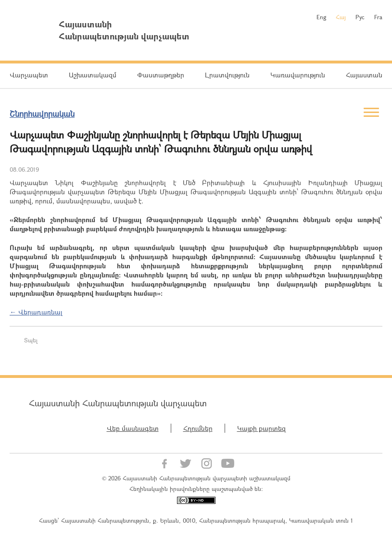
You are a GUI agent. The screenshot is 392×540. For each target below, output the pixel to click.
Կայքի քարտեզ (261, 428)
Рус (360, 17)
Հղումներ (198, 428)
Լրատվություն (227, 75)
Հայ (341, 17)
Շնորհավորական (42, 114)
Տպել (31, 340)
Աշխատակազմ (93, 75)
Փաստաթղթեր (161, 75)
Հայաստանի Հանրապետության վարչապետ (118, 403)
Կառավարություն (298, 75)
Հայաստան (364, 75)
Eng (321, 17)
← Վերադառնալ (36, 312)
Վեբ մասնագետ (133, 428)
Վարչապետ (29, 75)
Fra (378, 17)
